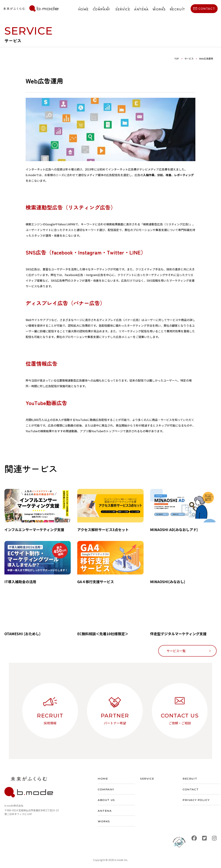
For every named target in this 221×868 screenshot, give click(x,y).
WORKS (104, 821)
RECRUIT (190, 779)
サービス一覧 (176, 651)
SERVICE (147, 779)
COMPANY (106, 789)
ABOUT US (106, 800)
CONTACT (191, 789)
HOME (103, 779)
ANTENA (105, 811)
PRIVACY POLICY (196, 800)
